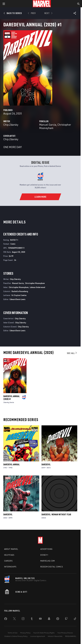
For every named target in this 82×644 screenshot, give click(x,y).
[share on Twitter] (14, 619)
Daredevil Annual (12, 464)
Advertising (46, 549)
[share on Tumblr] (32, 619)
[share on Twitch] (66, 619)
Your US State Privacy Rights (44, 633)
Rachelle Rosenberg (20, 291)
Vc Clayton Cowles (19, 295)
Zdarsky (6, 402)
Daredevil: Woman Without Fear (56, 514)
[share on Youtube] (40, 619)
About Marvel (11, 549)
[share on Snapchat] (49, 619)
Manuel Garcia (48, 125)
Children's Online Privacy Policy (16, 636)
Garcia (12, 402)
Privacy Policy (25, 633)
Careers (8, 561)
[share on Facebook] (6, 619)
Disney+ (44, 555)
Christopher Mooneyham (35, 283)
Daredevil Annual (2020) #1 (12, 398)
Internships (10, 567)
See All (72, 353)
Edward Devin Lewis (18, 299)
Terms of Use (13, 633)
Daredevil (46, 464)
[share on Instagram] (23, 619)
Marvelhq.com (48, 561)
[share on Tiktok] (75, 619)
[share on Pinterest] (58, 619)
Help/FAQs (9, 555)
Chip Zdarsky (11, 125)
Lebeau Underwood (37, 287)
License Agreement (38, 636)
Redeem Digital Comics (52, 567)
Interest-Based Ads (55, 636)
